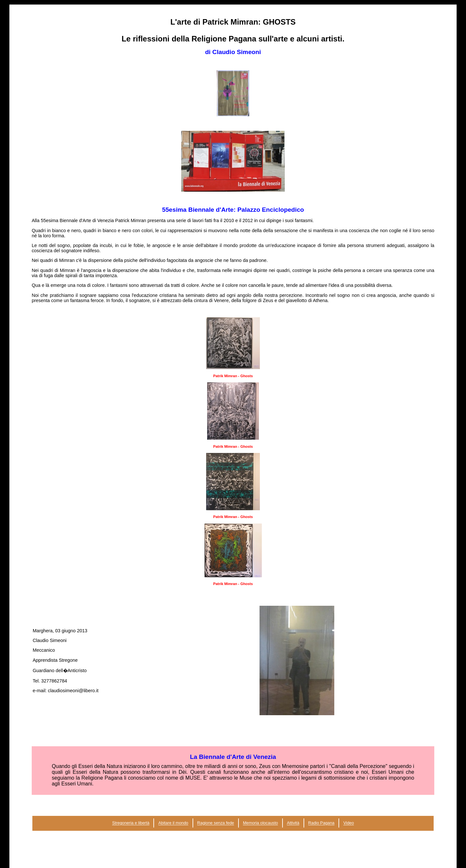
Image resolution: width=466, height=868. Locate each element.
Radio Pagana (321, 823)
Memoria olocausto (261, 823)
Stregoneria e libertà (131, 823)
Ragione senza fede (216, 823)
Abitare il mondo (173, 823)
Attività (293, 823)
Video (349, 823)
